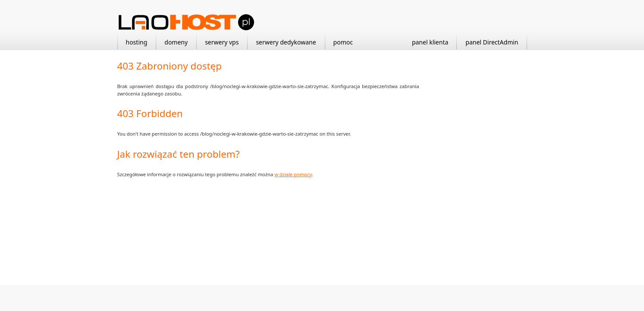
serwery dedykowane (286, 42)
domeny (176, 42)
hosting (137, 42)
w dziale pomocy (293, 174)
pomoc (343, 42)
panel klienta (430, 42)
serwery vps (222, 42)
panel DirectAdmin (492, 42)
